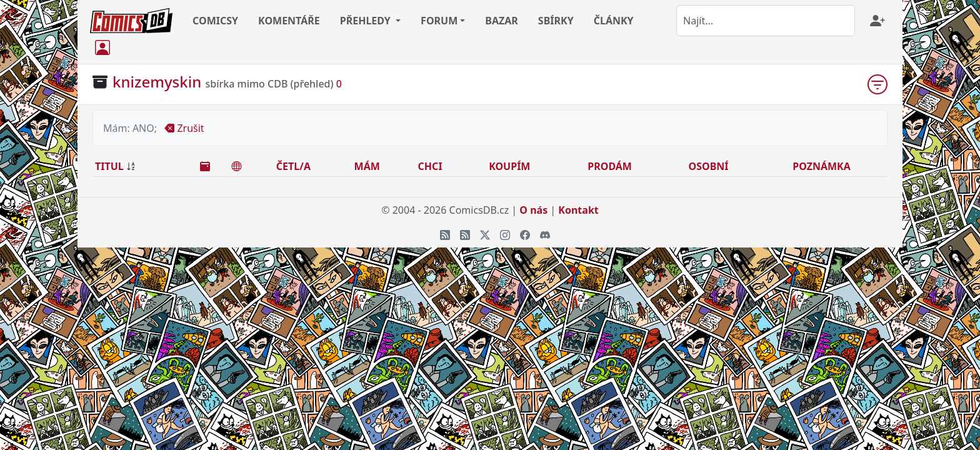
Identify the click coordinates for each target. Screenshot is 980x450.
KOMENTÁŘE (289, 21)
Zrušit (184, 128)
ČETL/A (293, 166)
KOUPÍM (509, 166)
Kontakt (578, 210)
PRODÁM (610, 166)
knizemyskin (157, 82)
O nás (533, 210)
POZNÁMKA (822, 166)
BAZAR (502, 21)
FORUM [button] (439, 21)
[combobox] (766, 21)
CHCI (430, 166)
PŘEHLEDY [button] (367, 21)
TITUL (109, 166)
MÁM (367, 166)
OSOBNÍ (709, 166)
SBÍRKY (556, 21)
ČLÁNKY (614, 21)
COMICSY (215, 21)
